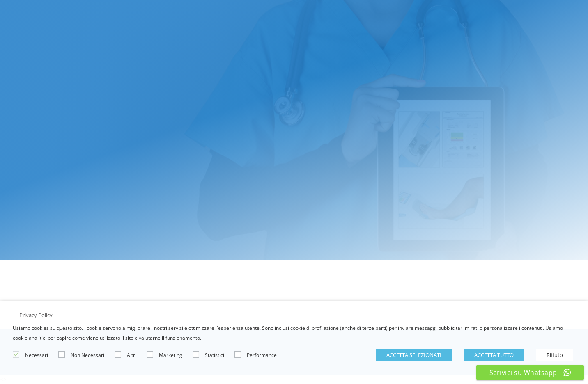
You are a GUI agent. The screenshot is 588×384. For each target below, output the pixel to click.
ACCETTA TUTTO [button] (494, 355)
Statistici (215, 355)
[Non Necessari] (62, 354)
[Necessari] (16, 354)
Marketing (171, 355)
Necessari (37, 355)
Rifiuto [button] (555, 355)
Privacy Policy (36, 315)
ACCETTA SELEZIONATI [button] (414, 355)
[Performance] (238, 354)
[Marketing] (150, 354)
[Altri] (118, 354)
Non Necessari (87, 355)
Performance (262, 355)
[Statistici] (196, 354)
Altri (132, 355)
